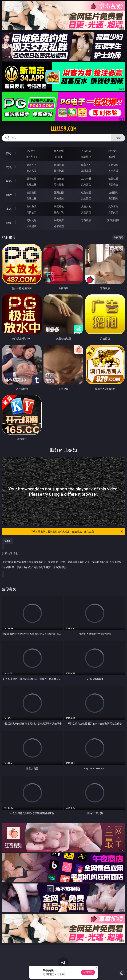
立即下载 (88, 972)
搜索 (118, 138)
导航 (9, 223)
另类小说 (59, 212)
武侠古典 (113, 206)
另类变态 (113, 184)
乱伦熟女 (86, 184)
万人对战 (86, 151)
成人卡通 (86, 178)
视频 (9, 167)
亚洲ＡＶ (31, 165)
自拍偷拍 (59, 165)
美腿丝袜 (31, 198)
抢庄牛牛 (113, 157)
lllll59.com (63, 129)
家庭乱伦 (59, 206)
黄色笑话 (86, 212)
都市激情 (31, 206)
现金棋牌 (86, 157)
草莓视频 (86, 220)
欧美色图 (86, 192)
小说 (9, 209)
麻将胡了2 (31, 157)
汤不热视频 (113, 220)
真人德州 (59, 151)
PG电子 (31, 151)
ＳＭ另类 (113, 170)
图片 (9, 195)
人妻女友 (86, 206)
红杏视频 (31, 226)
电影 (9, 181)
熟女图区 (86, 198)
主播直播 (86, 170)
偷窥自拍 (31, 192)
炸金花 (59, 157)
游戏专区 (113, 151)
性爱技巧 (113, 212)
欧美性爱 (113, 178)
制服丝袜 (31, 184)
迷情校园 (31, 212)
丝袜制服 (59, 170)
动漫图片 (113, 192)
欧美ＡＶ (86, 165)
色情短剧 (59, 226)
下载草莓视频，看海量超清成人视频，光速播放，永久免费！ (77, 532)
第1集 (7, 541)
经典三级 (59, 184)
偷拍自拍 (59, 178)
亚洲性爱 (31, 178)
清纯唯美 (59, 198)
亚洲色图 (59, 192)
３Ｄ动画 (113, 165)
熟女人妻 (31, 170)
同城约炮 (31, 220)
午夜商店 (59, 220)
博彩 (9, 153)
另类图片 (113, 198)
